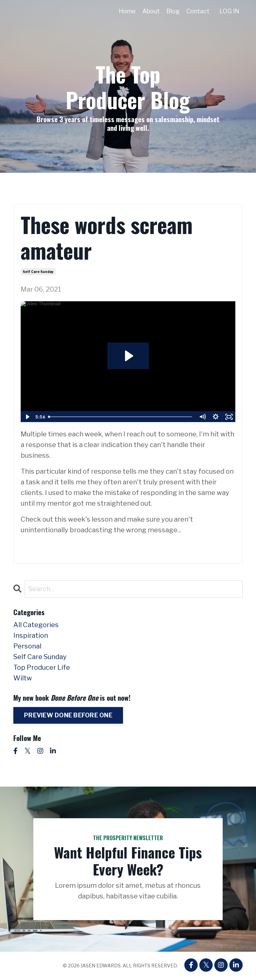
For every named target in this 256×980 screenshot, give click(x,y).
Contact (198, 11)
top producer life (42, 667)
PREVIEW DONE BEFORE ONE (68, 715)
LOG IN (229, 11)
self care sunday (38, 272)
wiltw (23, 678)
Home (127, 11)
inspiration (31, 635)
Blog (173, 11)
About (151, 11)
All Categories (36, 625)
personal (27, 646)
